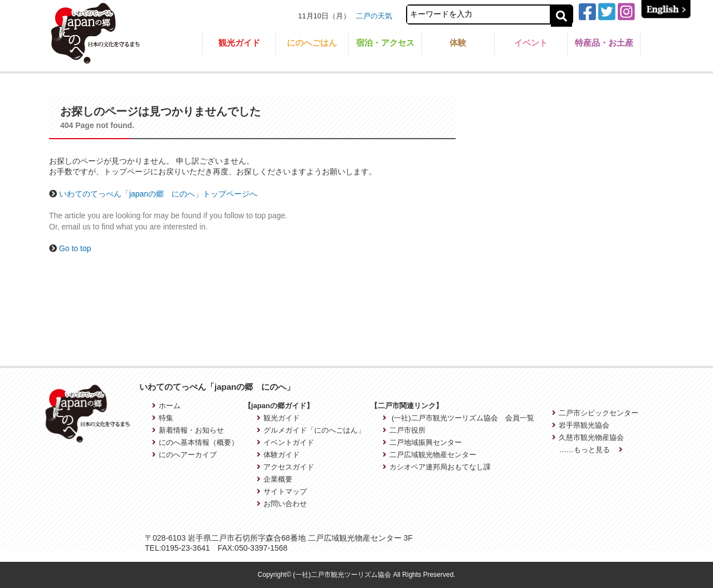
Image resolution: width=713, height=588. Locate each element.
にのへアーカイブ (184, 455)
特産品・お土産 (604, 43)
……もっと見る (591, 450)
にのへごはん (312, 43)
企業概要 (275, 479)
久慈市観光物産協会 (588, 437)
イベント (531, 43)
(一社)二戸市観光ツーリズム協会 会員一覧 (458, 418)
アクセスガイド (285, 467)
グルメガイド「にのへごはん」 (311, 430)
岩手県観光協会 (581, 425)
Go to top (75, 248)
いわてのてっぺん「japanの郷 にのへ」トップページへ (158, 194)
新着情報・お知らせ (188, 430)
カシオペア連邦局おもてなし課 (437, 467)
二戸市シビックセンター (595, 413)
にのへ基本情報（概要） (195, 442)
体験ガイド (278, 455)
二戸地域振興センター (422, 442)
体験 (458, 43)
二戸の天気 (374, 16)
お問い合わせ (282, 504)
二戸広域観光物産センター (429, 455)
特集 (163, 418)
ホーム (166, 406)
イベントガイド (285, 442)
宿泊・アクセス (385, 43)
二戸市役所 (404, 430)
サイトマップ (282, 491)
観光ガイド (239, 43)
